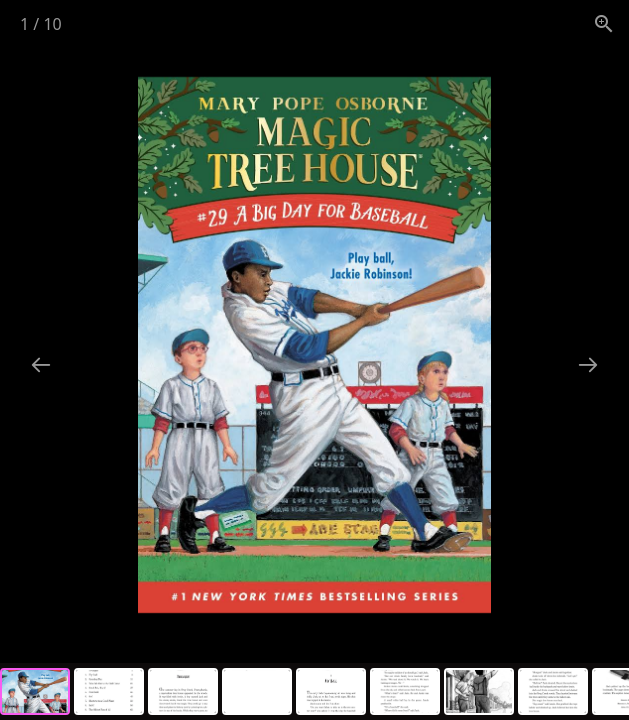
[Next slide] (588, 364)
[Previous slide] (41, 364)
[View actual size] (604, 23)
